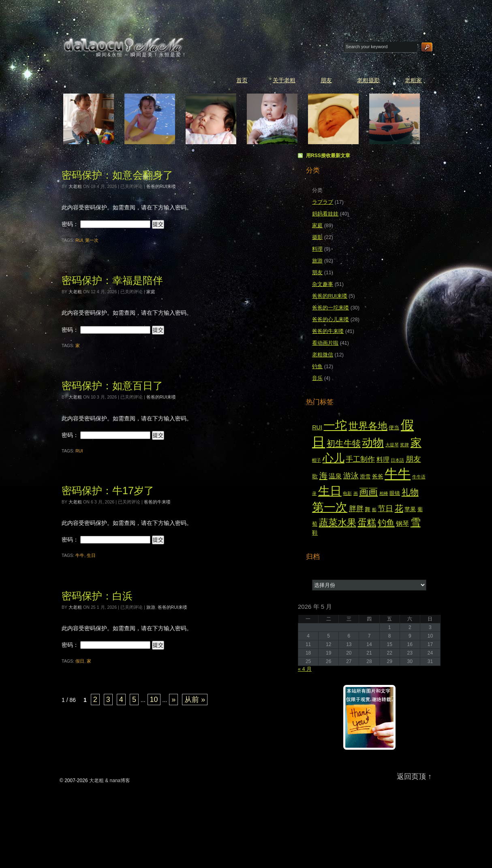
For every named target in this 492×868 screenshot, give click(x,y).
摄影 (317, 237)
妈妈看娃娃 (325, 214)
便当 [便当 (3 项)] (394, 428)
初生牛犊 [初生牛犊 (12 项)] (344, 444)
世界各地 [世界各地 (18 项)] (368, 426)
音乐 (317, 378)
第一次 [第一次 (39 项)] (330, 507)
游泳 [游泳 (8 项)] (351, 476)
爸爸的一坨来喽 (330, 308)
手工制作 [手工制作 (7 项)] (360, 459)
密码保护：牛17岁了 (108, 491)
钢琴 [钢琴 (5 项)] (402, 524)
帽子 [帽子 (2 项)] (317, 460)
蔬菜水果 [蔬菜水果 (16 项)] (338, 523)
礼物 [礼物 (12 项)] (410, 492)
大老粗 (75, 186)
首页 (242, 80)
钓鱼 (317, 367)
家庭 (151, 292)
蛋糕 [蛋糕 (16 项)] (367, 523)
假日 (80, 661)
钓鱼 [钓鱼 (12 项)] (386, 523)
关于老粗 (284, 80)
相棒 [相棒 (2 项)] (384, 493)
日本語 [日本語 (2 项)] (397, 460)
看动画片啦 (325, 343)
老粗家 (413, 80)
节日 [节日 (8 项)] (385, 509)
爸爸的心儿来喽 (330, 320)
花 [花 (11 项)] (399, 508)
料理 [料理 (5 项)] (383, 460)
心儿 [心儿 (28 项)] (334, 458)
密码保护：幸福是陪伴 (112, 280)
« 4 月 (305, 669)
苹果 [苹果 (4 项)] (410, 509)
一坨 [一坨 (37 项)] (335, 425)
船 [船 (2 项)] (374, 510)
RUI (79, 240)
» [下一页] (173, 700)
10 (154, 700)
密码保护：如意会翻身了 (117, 175)
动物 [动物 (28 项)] (373, 443)
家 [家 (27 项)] (416, 443)
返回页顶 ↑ (414, 776)
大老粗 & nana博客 (124, 45)
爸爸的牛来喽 (157, 502)
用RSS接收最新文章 (328, 156)
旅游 (151, 607)
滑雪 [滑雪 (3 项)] (365, 477)
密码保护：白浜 (97, 596)
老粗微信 (323, 355)
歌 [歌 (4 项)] (315, 476)
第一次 (92, 240)
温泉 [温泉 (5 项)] (335, 476)
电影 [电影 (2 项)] (347, 493)
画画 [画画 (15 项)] (368, 492)
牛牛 (80, 555)
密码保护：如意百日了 (112, 386)
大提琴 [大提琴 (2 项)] (392, 445)
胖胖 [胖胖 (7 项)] (356, 509)
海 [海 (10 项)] (323, 476)
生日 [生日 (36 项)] (330, 491)
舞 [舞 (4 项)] (368, 509)
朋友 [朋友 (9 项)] (413, 459)
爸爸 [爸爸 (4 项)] (378, 476)
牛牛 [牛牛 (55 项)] (398, 474)
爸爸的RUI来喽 (161, 186)
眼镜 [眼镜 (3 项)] (395, 493)
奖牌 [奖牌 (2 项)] (404, 445)
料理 (317, 249)
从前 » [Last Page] (195, 700)
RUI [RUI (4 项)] (317, 427)
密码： (106, 224)
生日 (91, 555)
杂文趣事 (323, 284)
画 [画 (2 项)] (356, 493)
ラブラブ (323, 202)
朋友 (326, 80)
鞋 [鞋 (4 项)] (315, 533)
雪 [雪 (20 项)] (416, 522)
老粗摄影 (368, 80)
